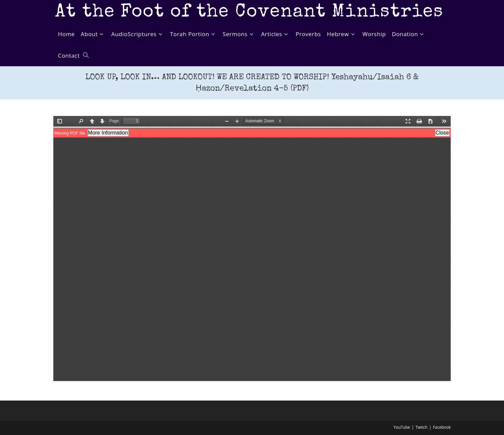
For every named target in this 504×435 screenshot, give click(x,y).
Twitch (422, 427)
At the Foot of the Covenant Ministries (249, 12)
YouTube (402, 427)
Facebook (442, 427)
